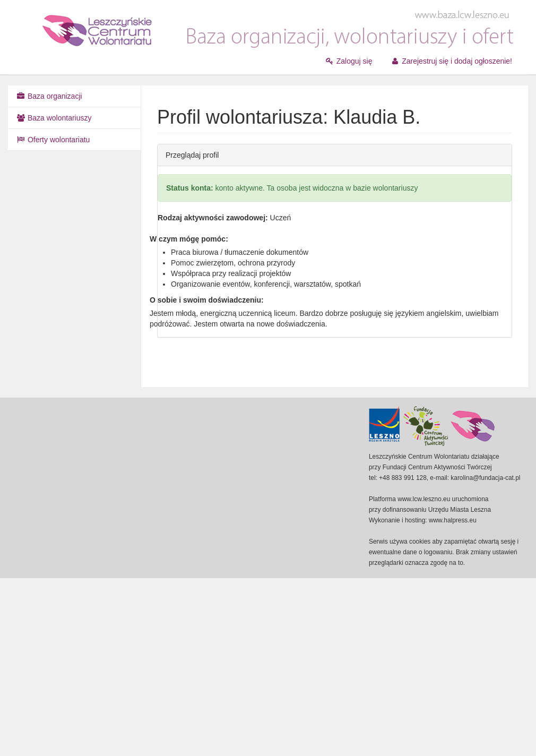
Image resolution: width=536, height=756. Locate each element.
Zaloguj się (349, 61)
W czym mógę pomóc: (189, 239)
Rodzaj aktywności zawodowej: (213, 218)
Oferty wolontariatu (53, 140)
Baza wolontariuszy (54, 118)
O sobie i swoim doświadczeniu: (207, 300)
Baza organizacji (49, 96)
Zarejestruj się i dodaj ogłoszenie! (451, 61)
